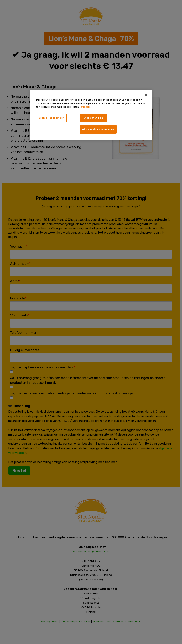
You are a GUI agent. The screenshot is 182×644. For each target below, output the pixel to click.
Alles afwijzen (94, 118)
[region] (91, 115)
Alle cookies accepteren (98, 129)
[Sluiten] (146, 95)
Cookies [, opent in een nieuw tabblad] (86, 107)
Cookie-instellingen (51, 118)
